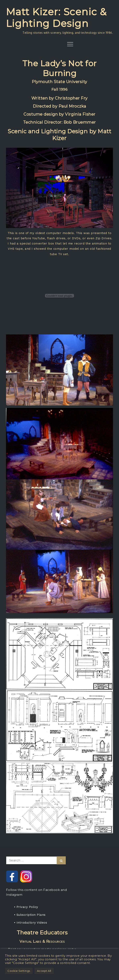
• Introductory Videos (31, 923)
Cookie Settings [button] (19, 971)
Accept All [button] (44, 971)
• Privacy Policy (26, 907)
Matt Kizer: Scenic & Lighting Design (56, 18)
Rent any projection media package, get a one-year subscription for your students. (42, 943)
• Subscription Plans (30, 915)
